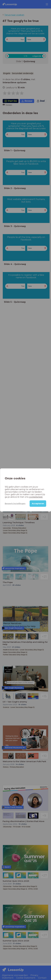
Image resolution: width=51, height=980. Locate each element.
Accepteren (38, 504)
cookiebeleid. (36, 497)
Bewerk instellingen (15, 504)
